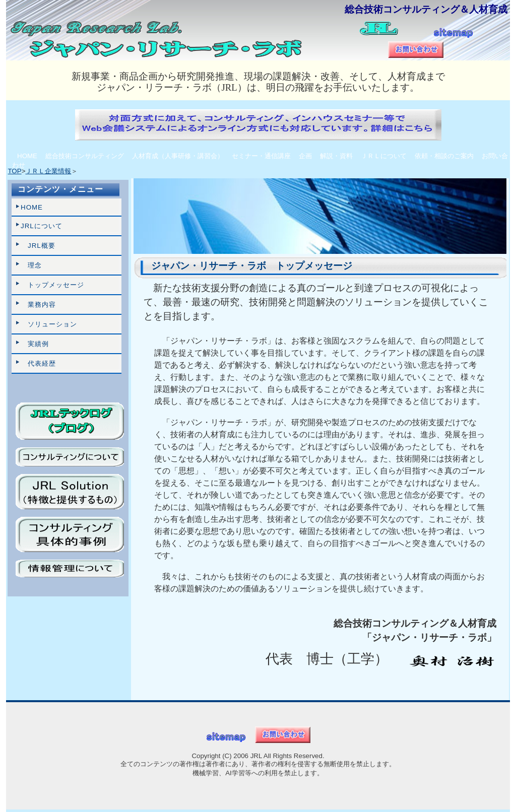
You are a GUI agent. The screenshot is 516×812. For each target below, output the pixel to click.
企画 (305, 156)
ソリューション (49, 324)
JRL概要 (38, 246)
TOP (14, 171)
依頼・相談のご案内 (444, 156)
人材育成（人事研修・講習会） (178, 156)
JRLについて (42, 226)
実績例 (35, 344)
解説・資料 (336, 156)
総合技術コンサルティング (85, 156)
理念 (31, 265)
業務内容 (38, 304)
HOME (27, 156)
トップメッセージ (52, 285)
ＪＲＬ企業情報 (48, 171)
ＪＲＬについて (384, 156)
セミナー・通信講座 (261, 156)
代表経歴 (38, 363)
